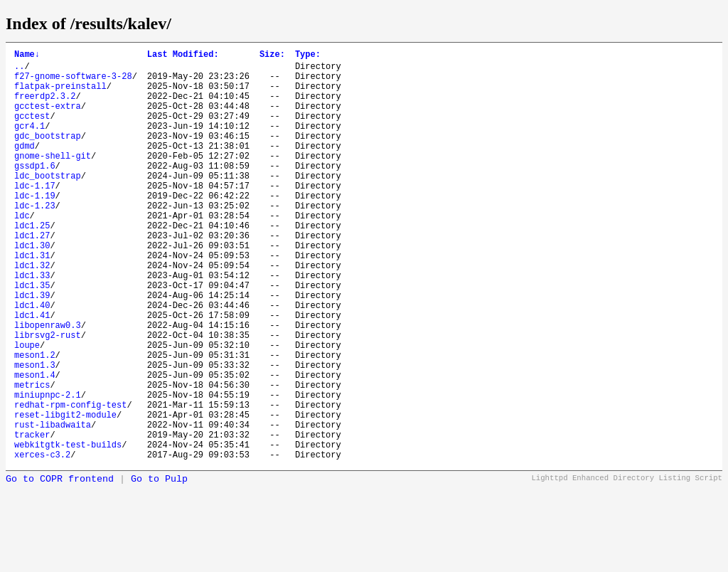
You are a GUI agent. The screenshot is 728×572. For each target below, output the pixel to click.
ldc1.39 (32, 348)
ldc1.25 (32, 264)
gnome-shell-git (53, 179)
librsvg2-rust (48, 397)
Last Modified (183, 56)
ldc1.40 (32, 360)
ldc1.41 (32, 372)
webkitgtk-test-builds (68, 530)
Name (27, 56)
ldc (22, 251)
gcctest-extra (48, 118)
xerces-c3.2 (42, 542)
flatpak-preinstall (60, 94)
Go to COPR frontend (60, 567)
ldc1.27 (32, 276)
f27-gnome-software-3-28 (73, 82)
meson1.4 (35, 445)
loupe (27, 409)
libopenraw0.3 (48, 385)
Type (308, 56)
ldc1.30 (32, 288)
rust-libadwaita (53, 505)
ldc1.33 (32, 324)
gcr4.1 (30, 143)
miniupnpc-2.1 (48, 469)
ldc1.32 (32, 312)
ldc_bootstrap (48, 203)
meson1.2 (35, 421)
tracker (32, 518)
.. (19, 70)
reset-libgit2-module (65, 493)
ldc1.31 (32, 300)
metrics (32, 457)
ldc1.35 (32, 336)
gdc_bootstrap (48, 155)
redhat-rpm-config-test (70, 481)
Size (272, 56)
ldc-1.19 (35, 227)
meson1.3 (35, 433)
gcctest (32, 131)
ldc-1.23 (35, 239)
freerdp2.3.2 (45, 106)
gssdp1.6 (35, 191)
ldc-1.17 (35, 215)
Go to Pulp (159, 567)
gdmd (25, 167)
